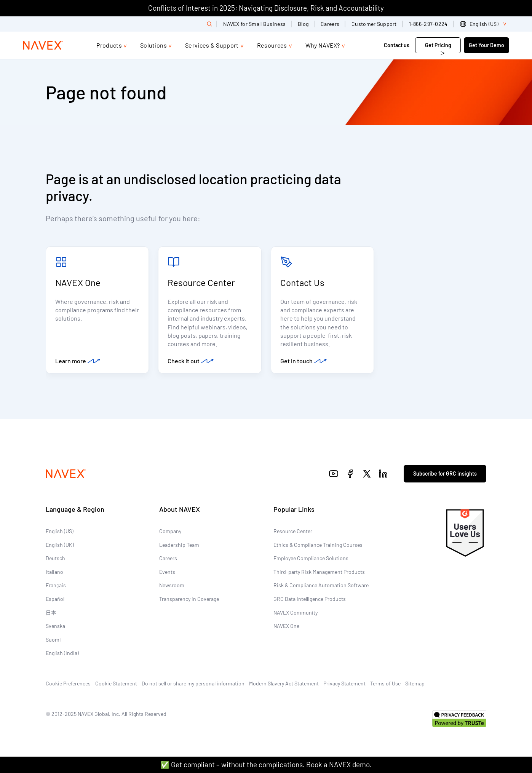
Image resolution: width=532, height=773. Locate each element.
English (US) (60, 531)
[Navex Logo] (43, 45)
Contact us (397, 45)
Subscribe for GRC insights (445, 474)
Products (109, 45)
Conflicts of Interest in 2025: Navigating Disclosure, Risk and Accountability (266, 8)
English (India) (62, 653)
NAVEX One (78, 282)
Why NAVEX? (323, 45)
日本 (51, 612)
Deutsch (55, 558)
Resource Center (201, 282)
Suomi (53, 640)
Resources (272, 45)
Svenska (55, 626)
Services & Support (212, 45)
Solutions (153, 45)
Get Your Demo (486, 45)
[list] (485, 24)
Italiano (54, 572)
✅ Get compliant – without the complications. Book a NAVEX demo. (266, 764)
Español (55, 599)
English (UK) (60, 545)
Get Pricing (438, 45)
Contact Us (302, 282)
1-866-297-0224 (428, 24)
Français (56, 585)
